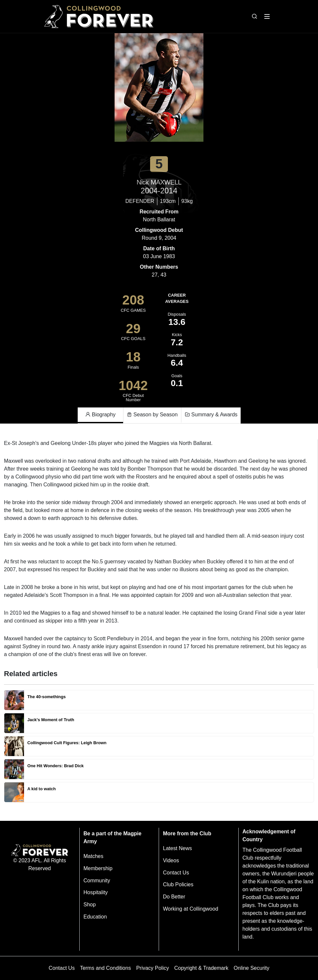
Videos (171, 860)
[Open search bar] (254, 16)
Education (95, 917)
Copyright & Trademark (201, 968)
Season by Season (152, 415)
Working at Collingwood (191, 909)
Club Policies (178, 884)
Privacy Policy (153, 968)
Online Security (252, 968)
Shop (90, 905)
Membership (98, 868)
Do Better (174, 897)
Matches (93, 856)
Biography (101, 415)
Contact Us (176, 873)
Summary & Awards (211, 415)
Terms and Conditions (106, 968)
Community (97, 881)
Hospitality (96, 892)
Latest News (177, 848)
